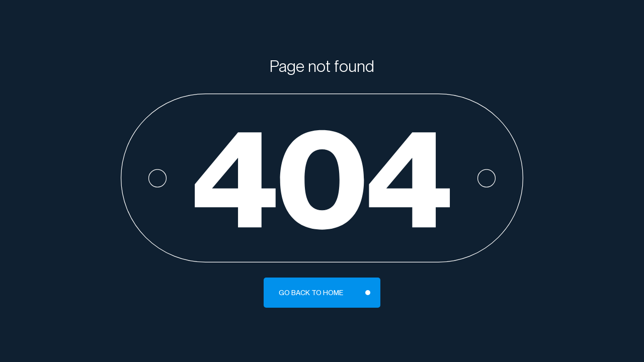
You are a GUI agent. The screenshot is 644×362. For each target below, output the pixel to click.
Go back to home (311, 293)
